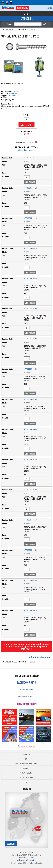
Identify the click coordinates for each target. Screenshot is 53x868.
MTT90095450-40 (30, 490)
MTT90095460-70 (30, 610)
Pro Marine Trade (15, 96)
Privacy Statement (27, 773)
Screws (32, 30)
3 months (27, 137)
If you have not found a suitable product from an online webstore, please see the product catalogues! (26, 647)
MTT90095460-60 (30, 580)
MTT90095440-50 (30, 429)
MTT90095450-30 (30, 460)
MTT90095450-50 (30, 520)
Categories (27, 18)
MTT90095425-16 (30, 158)
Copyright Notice (27, 778)
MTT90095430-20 (30, 248)
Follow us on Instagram (26, 746)
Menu (27, 14)
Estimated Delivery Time (27, 150)
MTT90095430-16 (30, 218)
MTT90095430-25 (30, 279)
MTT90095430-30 (30, 309)
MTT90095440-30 (30, 369)
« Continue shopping (39, 657)
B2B (27, 782)
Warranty (27, 768)
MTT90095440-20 (30, 339)
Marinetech (13, 93)
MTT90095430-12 (30, 188)
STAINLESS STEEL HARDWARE (14, 30)
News (27, 759)
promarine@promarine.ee (29, 860)
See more (11, 844)
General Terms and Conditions (27, 764)
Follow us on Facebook (27, 697)
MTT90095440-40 (30, 399)
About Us (27, 754)
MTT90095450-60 (30, 550)
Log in (49, 8)
